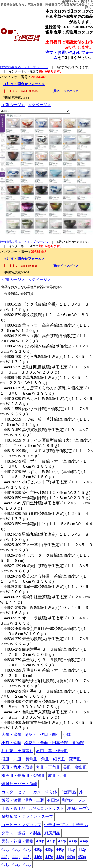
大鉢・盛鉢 (11, 734)
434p (84, 841)
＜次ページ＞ (39, 105)
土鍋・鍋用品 (13, 808)
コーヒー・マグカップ (21, 825)
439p (49, 849)
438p (38, 849)
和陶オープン (74, 800)
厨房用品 (52, 833)
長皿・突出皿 (75, 767)
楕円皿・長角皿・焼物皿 (23, 776)
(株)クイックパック (65, 91)
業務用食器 (35, 4)
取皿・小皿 (58, 776)
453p (27, 864)
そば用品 (68, 792)
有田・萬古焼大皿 (52, 751)
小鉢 (67, 734)
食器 (4, 4)
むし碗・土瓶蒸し (17, 751)
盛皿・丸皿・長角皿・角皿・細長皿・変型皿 (41, 759)
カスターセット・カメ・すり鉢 (29, 792)
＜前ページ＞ (13, 105)
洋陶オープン (79, 808)
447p (49, 857)
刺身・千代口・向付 (42, 734)
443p (5, 857)
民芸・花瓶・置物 (17, 841)
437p (27, 849)
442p (82, 849)
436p (16, 849)
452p (16, 864)
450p (82, 857)
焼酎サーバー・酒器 (19, 784)
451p (5, 864)
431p (51, 841)
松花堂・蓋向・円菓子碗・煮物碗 (54, 743)
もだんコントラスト (46, 808)
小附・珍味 (11, 743)
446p (38, 857)
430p (40, 841)
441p (71, 849)
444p (16, 857)
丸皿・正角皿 (48, 767)
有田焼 (53, 800)
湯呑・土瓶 (34, 800)
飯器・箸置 (11, 800)
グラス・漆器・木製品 (21, 833)
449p (71, 857)
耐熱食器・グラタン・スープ (27, 817)
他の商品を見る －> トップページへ (24, 67)
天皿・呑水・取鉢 (17, 767)
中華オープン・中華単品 (66, 825)
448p (60, 857)
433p (73, 841)
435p (5, 849)
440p (60, 849)
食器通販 (11, 294)
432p (62, 841)
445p (27, 857)
